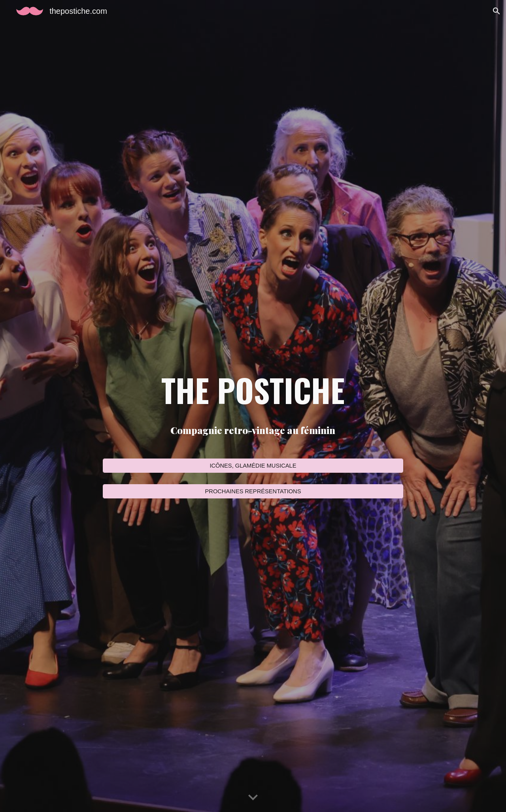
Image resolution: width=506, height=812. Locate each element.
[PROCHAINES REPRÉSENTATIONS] (253, 491)
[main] (253, 390)
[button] (497, 11)
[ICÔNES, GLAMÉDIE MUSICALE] (253, 466)
